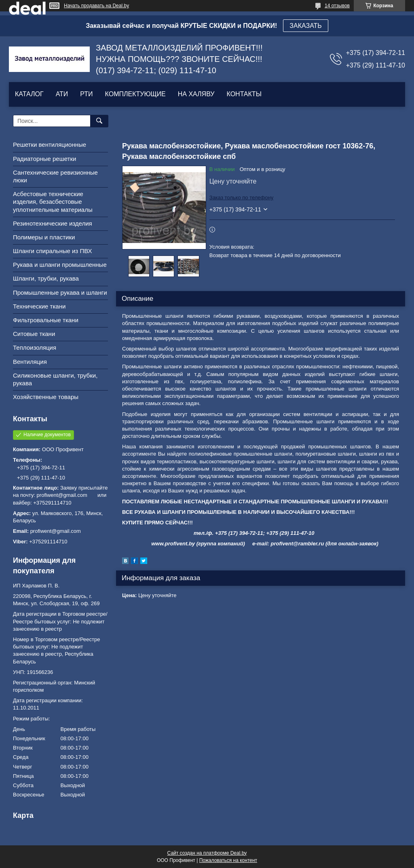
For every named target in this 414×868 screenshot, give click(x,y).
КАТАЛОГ (29, 94)
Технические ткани (39, 306)
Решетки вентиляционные (50, 145)
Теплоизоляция (35, 347)
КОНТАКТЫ (244, 94)
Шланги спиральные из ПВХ (53, 251)
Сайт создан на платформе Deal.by (207, 853)
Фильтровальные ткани (46, 320)
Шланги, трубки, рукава (46, 278)
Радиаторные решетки (44, 159)
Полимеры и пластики (44, 237)
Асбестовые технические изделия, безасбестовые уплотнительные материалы (53, 202)
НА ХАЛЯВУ (196, 94)
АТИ (62, 94)
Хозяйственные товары (46, 397)
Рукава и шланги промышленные (60, 265)
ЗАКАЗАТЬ (306, 26)
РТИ (86, 94)
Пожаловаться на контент (228, 860)
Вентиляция (30, 362)
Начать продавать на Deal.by (96, 6)
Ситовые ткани (34, 334)
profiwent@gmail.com (56, 531)
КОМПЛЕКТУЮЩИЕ (135, 94)
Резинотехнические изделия (53, 223)
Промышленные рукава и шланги (60, 293)
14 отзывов (337, 6)
